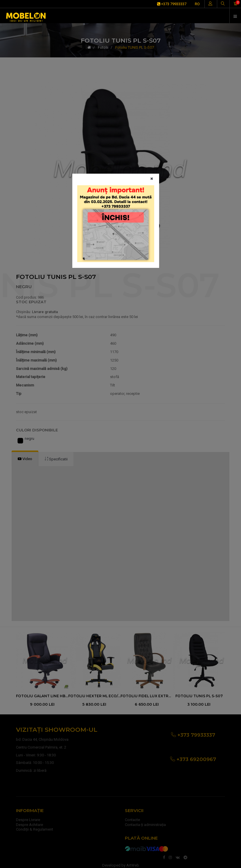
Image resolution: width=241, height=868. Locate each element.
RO (197, 4)
